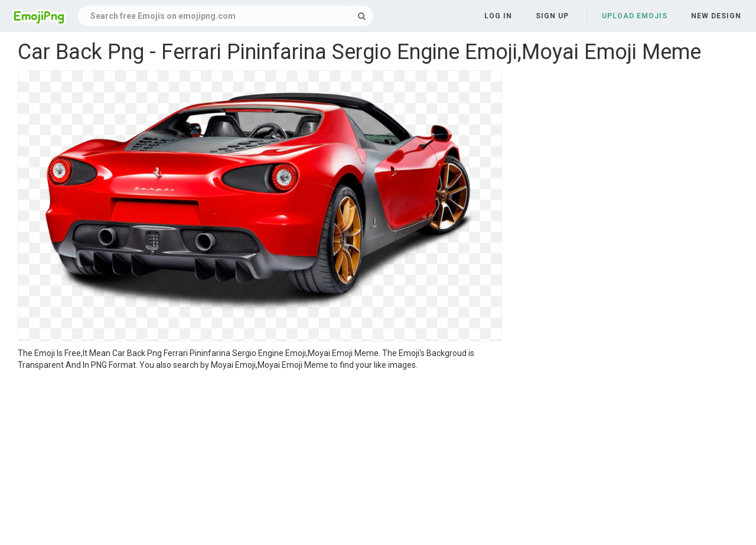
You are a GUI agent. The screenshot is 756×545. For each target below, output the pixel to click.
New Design (716, 16)
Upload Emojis (635, 16)
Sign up (552, 16)
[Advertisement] (260, 459)
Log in (498, 16)
